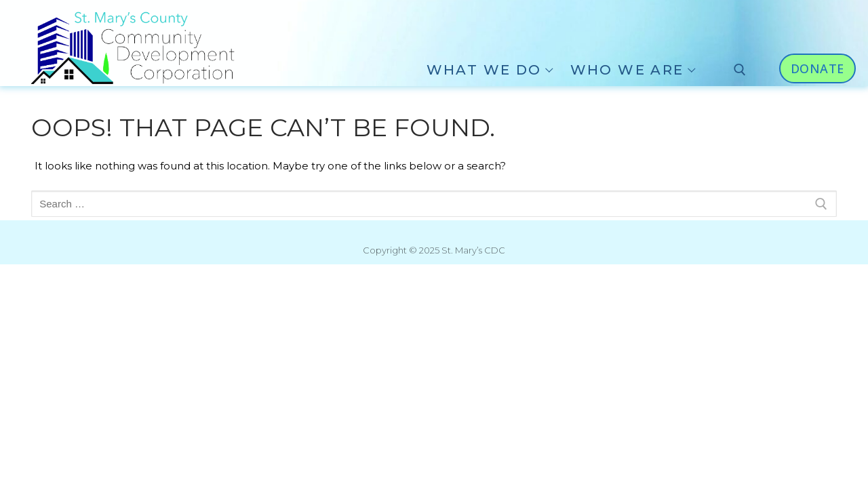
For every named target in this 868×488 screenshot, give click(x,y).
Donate (817, 68)
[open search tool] (740, 70)
